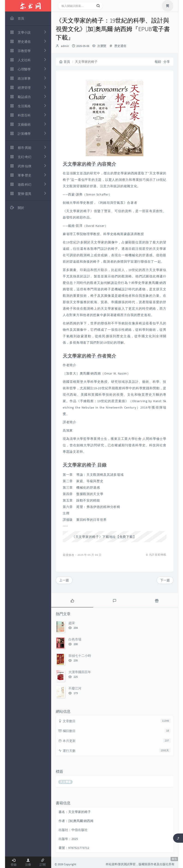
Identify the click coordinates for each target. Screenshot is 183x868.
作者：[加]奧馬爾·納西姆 (76, 821)
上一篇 (64, 580)
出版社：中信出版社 (73, 830)
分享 (167, 62)
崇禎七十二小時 (80, 656)
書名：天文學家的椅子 (75, 812)
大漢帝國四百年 (80, 672)
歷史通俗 (120, 46)
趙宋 (72, 623)
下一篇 (165, 580)
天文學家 (65, 782)
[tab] (72, 600)
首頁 (65, 62)
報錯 (158, 62)
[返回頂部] (178, 838)
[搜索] (98, 6)
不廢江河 (75, 688)
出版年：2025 (68, 839)
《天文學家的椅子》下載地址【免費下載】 (104, 537)
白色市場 (75, 639)
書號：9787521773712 (74, 848)
